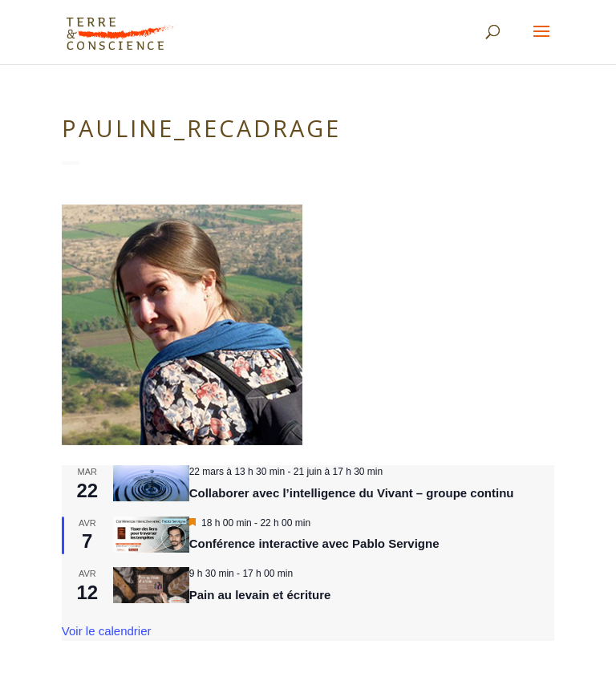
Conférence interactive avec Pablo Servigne (314, 543)
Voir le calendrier (107, 631)
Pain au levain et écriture (260, 595)
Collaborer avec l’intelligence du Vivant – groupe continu (352, 493)
